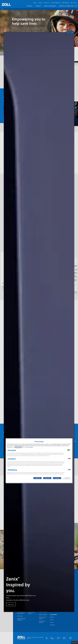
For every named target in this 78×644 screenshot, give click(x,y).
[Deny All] (47, 478)
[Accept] (57, 478)
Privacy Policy (30, 447)
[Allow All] (38, 478)
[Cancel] (67, 478)
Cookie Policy (18, 447)
